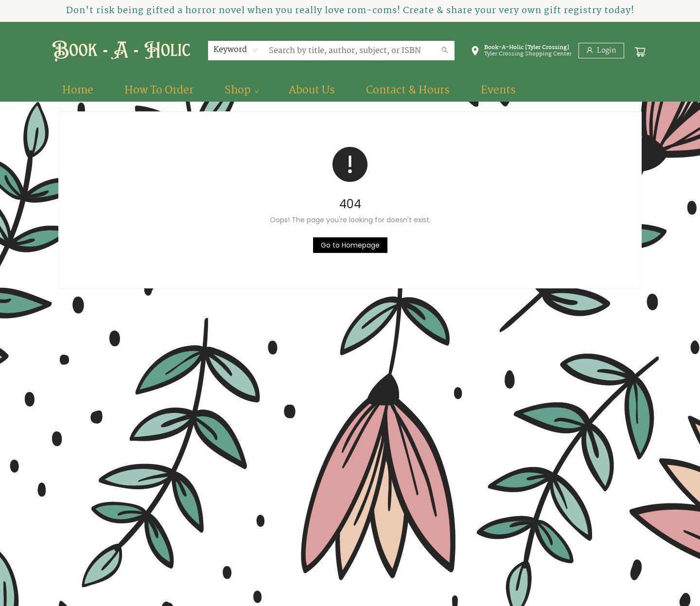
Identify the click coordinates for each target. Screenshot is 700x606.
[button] (521, 53)
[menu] (350, 90)
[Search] (445, 51)
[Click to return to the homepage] (350, 245)
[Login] (601, 51)
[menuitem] (78, 90)
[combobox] (236, 50)
